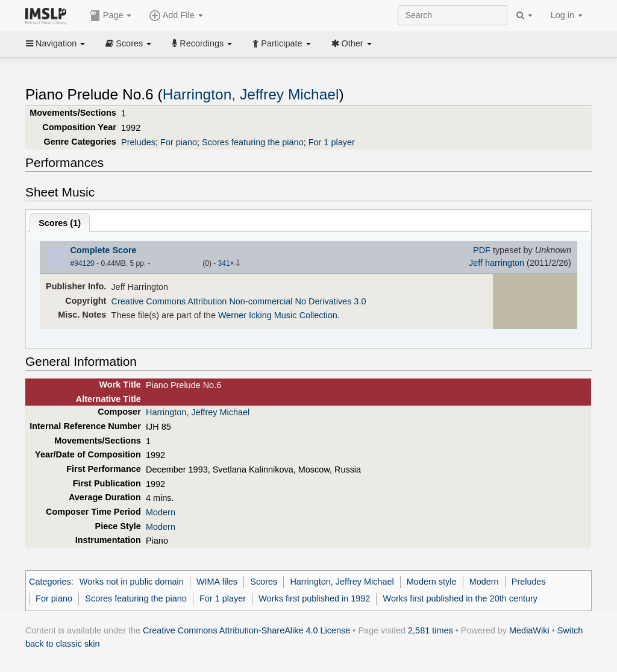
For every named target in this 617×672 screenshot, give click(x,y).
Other (352, 43)
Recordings (202, 43)
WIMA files (217, 582)
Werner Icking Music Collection (278, 315)
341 (224, 263)
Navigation (55, 43)
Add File (176, 16)
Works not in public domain (132, 582)
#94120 (83, 263)
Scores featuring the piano (253, 142)
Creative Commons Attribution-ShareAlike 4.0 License (246, 630)
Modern (161, 512)
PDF (482, 250)
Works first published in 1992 (314, 598)
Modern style (432, 582)
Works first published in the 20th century (461, 598)
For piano (179, 142)
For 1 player (332, 142)
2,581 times (431, 630)
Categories (50, 582)
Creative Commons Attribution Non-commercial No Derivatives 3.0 (239, 301)
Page (111, 16)
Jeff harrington (496, 263)
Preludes (138, 142)
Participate (281, 43)
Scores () (60, 223)
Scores (128, 43)
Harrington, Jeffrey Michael (251, 94)
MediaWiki (529, 630)
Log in (567, 15)
